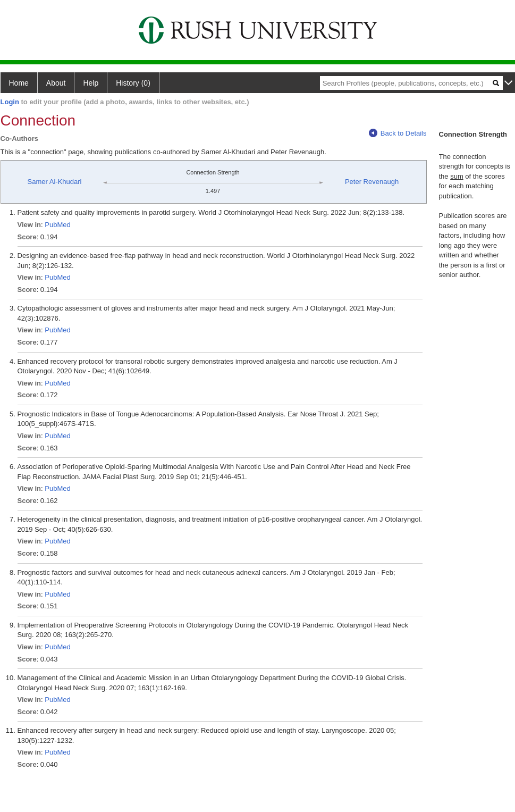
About (56, 83)
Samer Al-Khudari (55, 182)
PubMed (57, 225)
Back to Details (398, 133)
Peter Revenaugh (372, 182)
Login (10, 102)
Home (19, 83)
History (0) (133, 83)
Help (91, 83)
